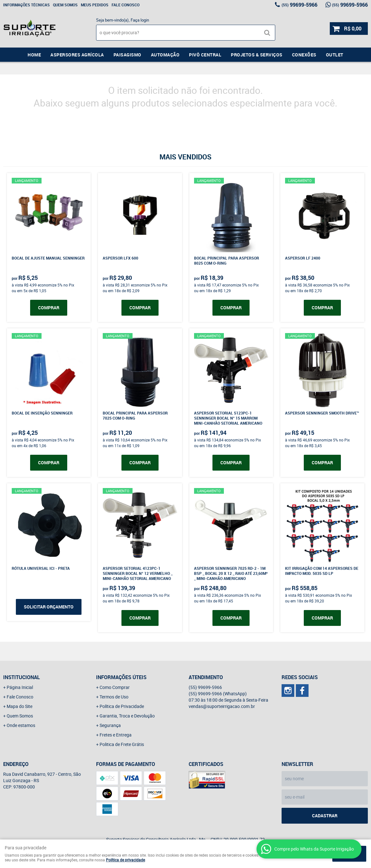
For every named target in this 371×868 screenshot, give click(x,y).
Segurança (110, 725)
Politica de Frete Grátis (122, 744)
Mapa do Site (20, 706)
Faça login (140, 20)
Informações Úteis (121, 677)
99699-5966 (299, 5)
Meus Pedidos (95, 5)
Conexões (304, 55)
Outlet (335, 55)
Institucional (22, 677)
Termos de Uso (114, 697)
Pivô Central (205, 55)
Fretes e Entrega (116, 735)
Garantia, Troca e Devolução (127, 716)
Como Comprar (115, 687)
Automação (165, 55)
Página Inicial (20, 687)
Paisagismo (127, 55)
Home (34, 55)
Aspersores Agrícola (77, 55)
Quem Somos (65, 5)
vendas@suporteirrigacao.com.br (222, 706)
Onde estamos (21, 725)
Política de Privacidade (122, 706)
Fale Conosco (126, 5)
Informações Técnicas (26, 5)
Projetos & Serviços (257, 55)
